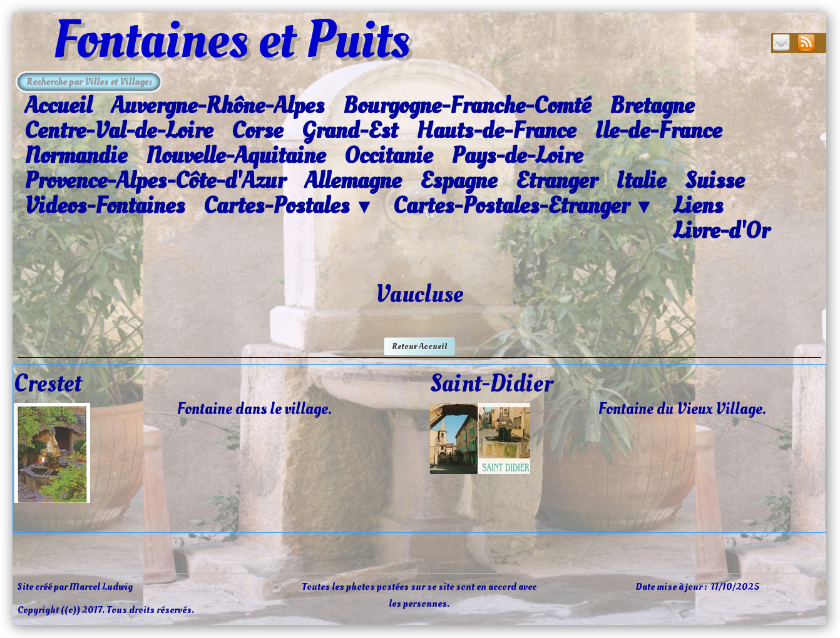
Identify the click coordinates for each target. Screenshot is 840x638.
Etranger (556, 181)
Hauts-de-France (496, 131)
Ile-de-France (658, 131)
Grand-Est (350, 131)
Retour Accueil (419, 346)
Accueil (58, 106)
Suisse (715, 181)
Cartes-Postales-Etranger (524, 206)
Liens (698, 206)
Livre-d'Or (721, 231)
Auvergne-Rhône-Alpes (218, 106)
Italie (641, 181)
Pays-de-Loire (517, 156)
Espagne (458, 181)
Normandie (76, 156)
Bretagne (652, 106)
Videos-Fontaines (105, 206)
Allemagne (353, 181)
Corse (257, 131)
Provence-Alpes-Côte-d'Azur (155, 181)
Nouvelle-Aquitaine (236, 156)
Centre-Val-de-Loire (119, 131)
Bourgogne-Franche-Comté (467, 106)
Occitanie (388, 156)
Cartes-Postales (289, 206)
